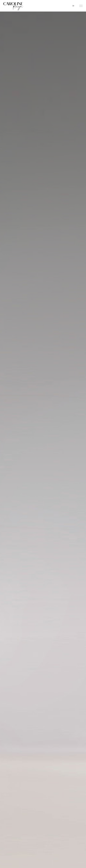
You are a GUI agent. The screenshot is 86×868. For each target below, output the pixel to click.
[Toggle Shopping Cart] (73, 6)
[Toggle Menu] (81, 6)
